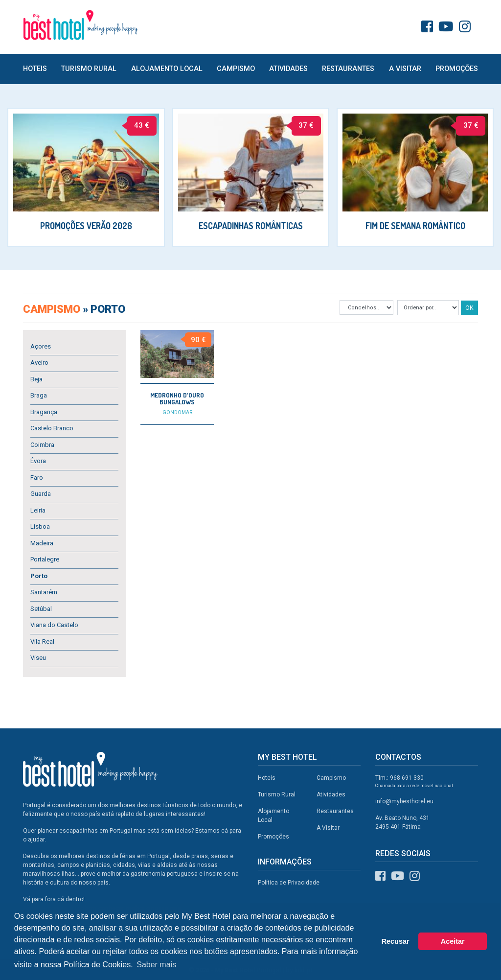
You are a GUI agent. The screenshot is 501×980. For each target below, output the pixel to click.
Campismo (236, 69)
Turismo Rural (89, 69)
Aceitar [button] (453, 941)
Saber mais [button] (156, 965)
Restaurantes (348, 69)
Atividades (288, 69)
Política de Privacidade (289, 883)
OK (469, 308)
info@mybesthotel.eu (404, 801)
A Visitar (405, 69)
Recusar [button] (396, 941)
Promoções (457, 69)
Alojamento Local (167, 69)
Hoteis (35, 69)
